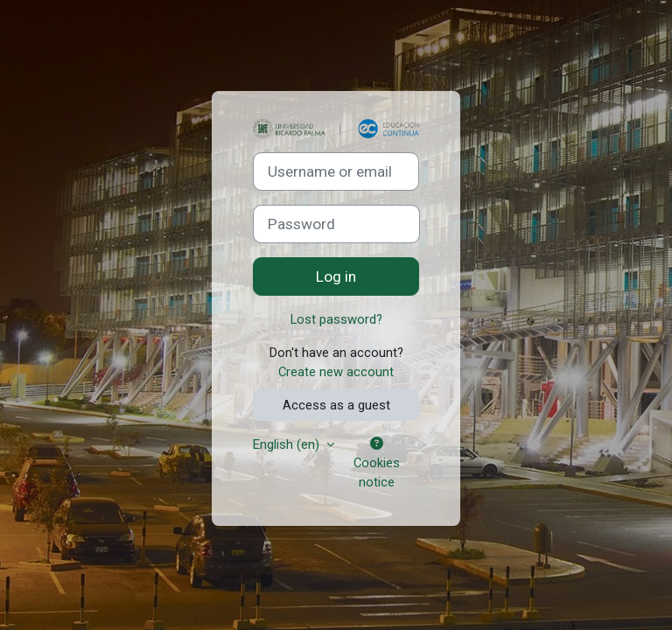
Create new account (336, 372)
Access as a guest (336, 405)
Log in (336, 276)
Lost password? (336, 319)
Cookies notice (377, 464)
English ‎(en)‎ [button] (288, 444)
